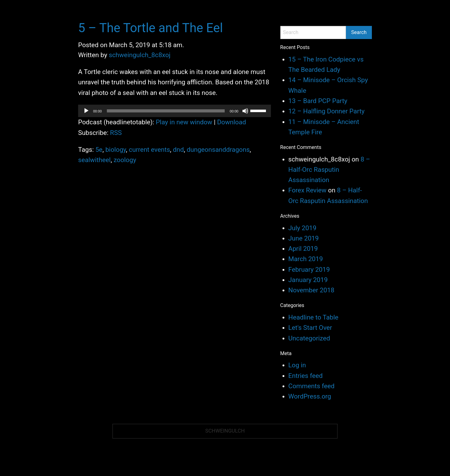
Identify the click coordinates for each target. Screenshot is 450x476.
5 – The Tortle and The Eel (150, 28)
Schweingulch (225, 431)
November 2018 (311, 290)
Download (232, 122)
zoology (125, 160)
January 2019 (308, 280)
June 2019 (304, 238)
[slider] (166, 111)
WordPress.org (310, 396)
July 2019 (302, 228)
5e (99, 150)
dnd (178, 150)
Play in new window (184, 122)
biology (116, 150)
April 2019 (303, 249)
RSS (116, 133)
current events (149, 150)
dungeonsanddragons (218, 150)
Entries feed (306, 376)
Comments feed (312, 386)
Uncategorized (309, 338)
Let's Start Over (310, 328)
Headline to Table (313, 317)
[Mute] (245, 111)
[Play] (86, 111)
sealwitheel (94, 160)
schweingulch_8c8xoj (140, 55)
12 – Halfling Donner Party (327, 111)
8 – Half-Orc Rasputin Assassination (329, 170)
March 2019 (306, 259)
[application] (175, 111)
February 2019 (309, 270)
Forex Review (307, 190)
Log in (297, 365)
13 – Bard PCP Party (318, 101)
